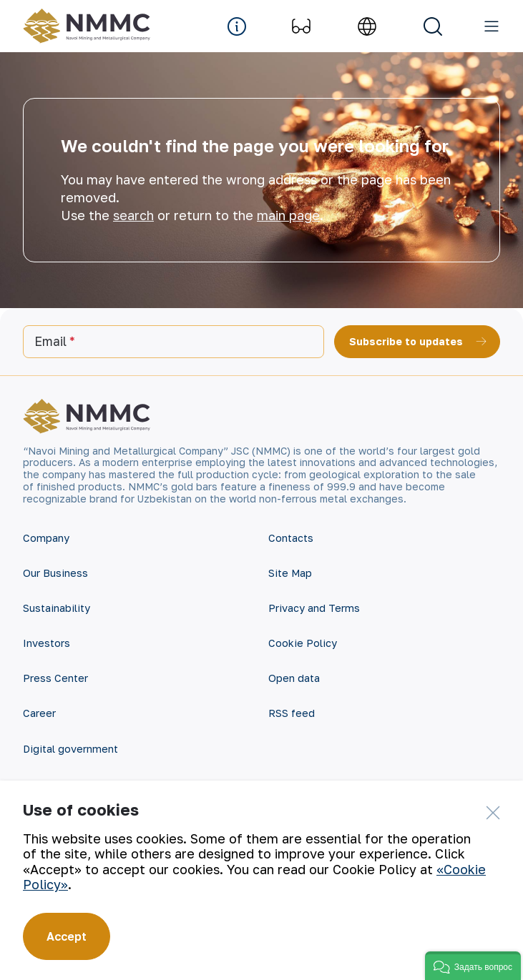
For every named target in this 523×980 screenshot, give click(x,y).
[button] (473, 966)
